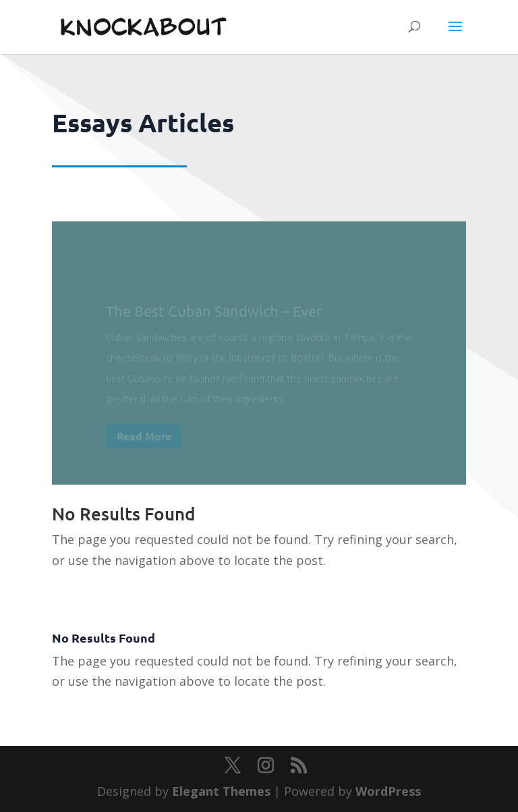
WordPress (388, 791)
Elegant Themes (221, 791)
